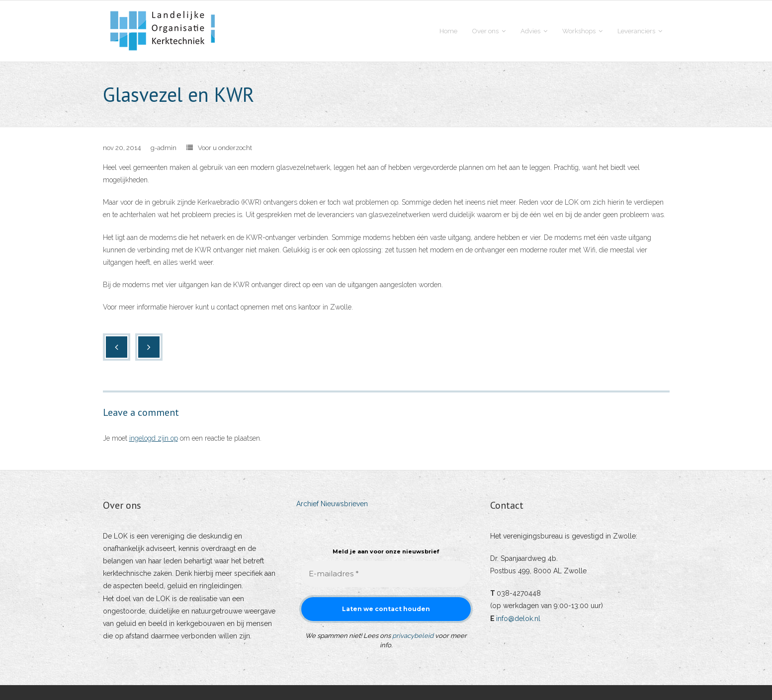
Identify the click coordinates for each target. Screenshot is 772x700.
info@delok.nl (518, 619)
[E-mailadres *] (386, 574)
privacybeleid (413, 636)
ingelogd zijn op (154, 438)
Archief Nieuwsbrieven (332, 504)
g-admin (164, 148)
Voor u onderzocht (225, 148)
